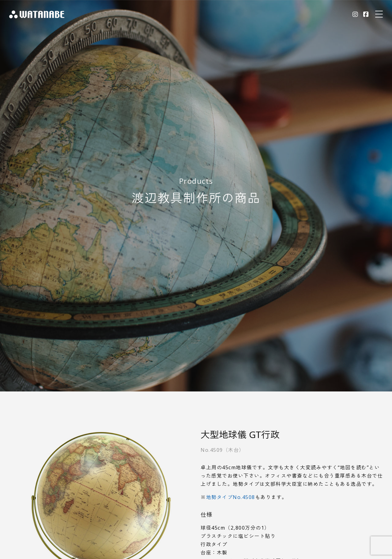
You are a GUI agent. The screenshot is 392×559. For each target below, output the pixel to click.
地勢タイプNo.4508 (231, 497)
